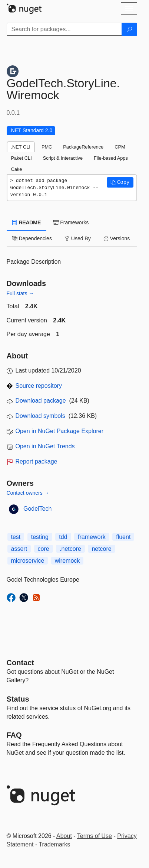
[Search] (129, 29)
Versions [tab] (117, 238)
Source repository (39, 386)
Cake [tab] (17, 169)
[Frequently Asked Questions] (14, 735)
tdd (63, 537)
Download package (41, 401)
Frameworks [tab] (71, 222)
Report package (37, 461)
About (64, 836)
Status (18, 699)
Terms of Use (95, 836)
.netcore (70, 549)
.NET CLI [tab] (21, 147)
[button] (120, 182)
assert (19, 549)
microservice (28, 561)
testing (40, 537)
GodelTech (38, 509)
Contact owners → (28, 493)
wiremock (67, 561)
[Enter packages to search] (64, 29)
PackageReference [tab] (83, 147)
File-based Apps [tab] (111, 158)
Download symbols (40, 416)
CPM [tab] (120, 147)
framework (92, 537)
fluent (123, 537)
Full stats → (20, 293)
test (16, 537)
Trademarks (54, 844)
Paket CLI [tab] (21, 158)
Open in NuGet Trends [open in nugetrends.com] (45, 446)
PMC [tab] (47, 147)
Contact (20, 663)
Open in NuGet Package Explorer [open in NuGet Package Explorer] (59, 431)
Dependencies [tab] (32, 238)
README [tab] (27, 222)
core (44, 549)
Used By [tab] (78, 238)
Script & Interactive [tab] (63, 158)
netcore (101, 549)
